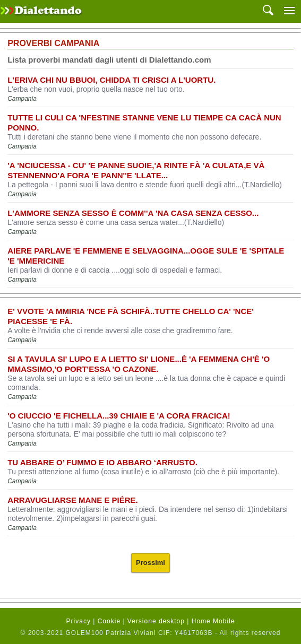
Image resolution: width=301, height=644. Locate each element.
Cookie (109, 621)
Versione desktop (156, 621)
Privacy (79, 621)
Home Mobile (213, 621)
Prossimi (150, 563)
